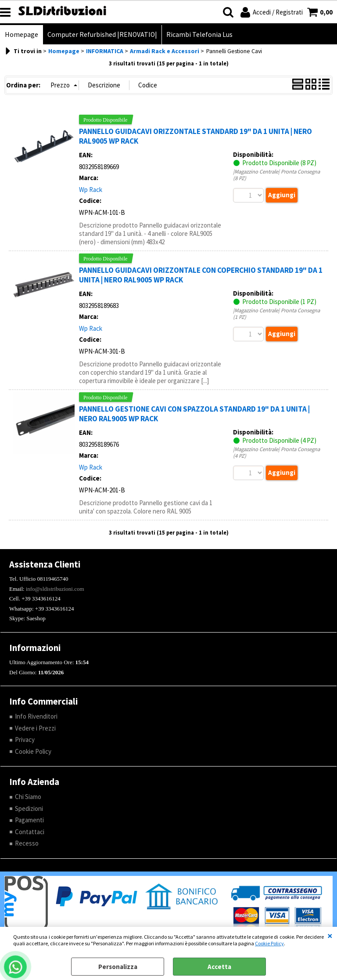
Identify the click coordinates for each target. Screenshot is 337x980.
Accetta (219, 967)
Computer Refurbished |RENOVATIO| (102, 34)
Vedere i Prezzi (35, 728)
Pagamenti (29, 820)
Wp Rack (91, 190)
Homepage (22, 34)
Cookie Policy (269, 943)
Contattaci (30, 832)
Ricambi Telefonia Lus (199, 34)
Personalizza (118, 967)
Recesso (27, 843)
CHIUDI (330, 936)
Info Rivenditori (36, 716)
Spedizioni (29, 808)
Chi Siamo (28, 797)
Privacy (25, 740)
